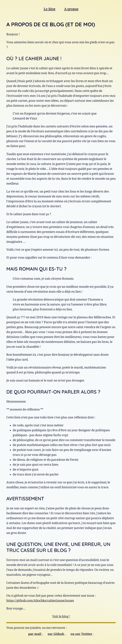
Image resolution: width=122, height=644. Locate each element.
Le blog (49, 10)
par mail (35, 635)
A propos (71, 10)
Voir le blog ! (61, 617)
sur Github (56, 635)
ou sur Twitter (81, 635)
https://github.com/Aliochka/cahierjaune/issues (40, 601)
